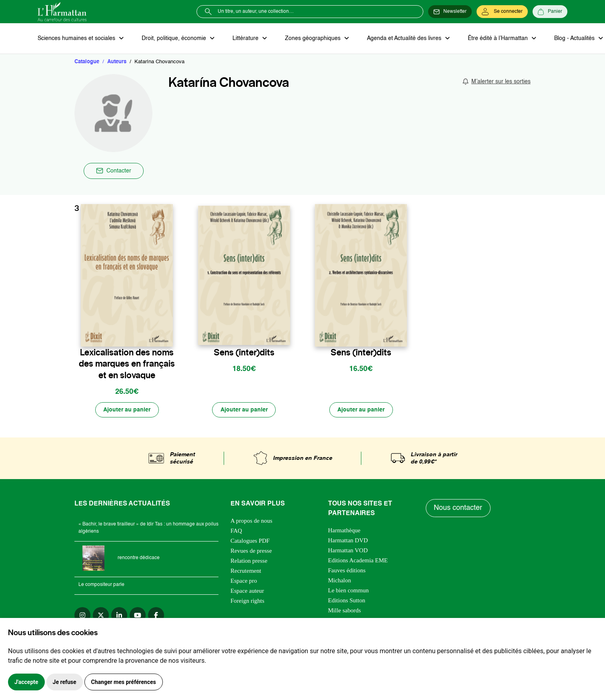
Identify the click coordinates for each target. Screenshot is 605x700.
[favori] (168, 336)
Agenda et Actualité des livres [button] (403, 38)
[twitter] (101, 616)
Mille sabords (345, 611)
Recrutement (246, 571)
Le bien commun (349, 591)
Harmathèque (344, 531)
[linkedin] (119, 616)
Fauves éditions (347, 571)
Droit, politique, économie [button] (174, 38)
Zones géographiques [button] (312, 38)
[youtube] (138, 616)
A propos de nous (251, 521)
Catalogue (87, 62)
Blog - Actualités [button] (573, 38)
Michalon (340, 581)
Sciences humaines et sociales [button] (77, 38)
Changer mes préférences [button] (124, 682)
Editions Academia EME (358, 561)
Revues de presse (251, 551)
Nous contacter (458, 509)
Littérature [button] (245, 38)
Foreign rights (247, 601)
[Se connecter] (502, 12)
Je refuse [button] (65, 682)
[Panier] (550, 12)
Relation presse (249, 561)
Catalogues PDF (250, 541)
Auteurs (117, 62)
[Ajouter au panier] (127, 410)
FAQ (236, 531)
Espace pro (244, 581)
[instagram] (82, 616)
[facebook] (156, 616)
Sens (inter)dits (244, 352)
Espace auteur (247, 591)
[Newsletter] (450, 12)
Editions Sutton (347, 601)
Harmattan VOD (348, 551)
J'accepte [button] (26, 682)
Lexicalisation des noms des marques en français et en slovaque (127, 364)
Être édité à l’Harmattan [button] (497, 38)
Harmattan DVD (348, 541)
